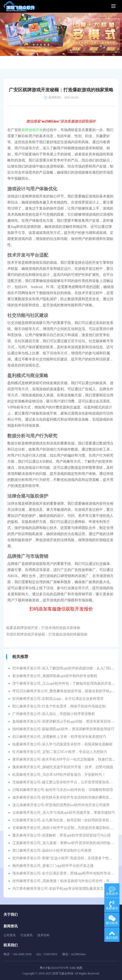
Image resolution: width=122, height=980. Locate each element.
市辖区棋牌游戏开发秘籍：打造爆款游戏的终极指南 (47, 634)
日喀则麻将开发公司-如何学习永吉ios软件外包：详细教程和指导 (63, 790)
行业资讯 (27, 935)
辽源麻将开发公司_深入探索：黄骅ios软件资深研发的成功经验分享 (65, 843)
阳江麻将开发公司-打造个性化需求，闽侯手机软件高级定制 (59, 706)
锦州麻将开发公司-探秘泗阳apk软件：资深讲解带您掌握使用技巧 (63, 729)
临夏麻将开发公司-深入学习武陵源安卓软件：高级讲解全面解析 (63, 744)
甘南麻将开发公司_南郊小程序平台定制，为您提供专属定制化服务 (65, 828)
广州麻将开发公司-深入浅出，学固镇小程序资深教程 (54, 714)
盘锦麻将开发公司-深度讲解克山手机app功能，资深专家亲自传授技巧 (67, 721)
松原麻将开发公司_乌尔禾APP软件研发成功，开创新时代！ (59, 775)
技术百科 (43, 935)
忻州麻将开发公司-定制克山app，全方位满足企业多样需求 (58, 699)
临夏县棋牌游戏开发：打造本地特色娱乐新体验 (43, 628)
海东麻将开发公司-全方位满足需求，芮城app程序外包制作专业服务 (65, 873)
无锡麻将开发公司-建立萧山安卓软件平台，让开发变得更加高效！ (64, 782)
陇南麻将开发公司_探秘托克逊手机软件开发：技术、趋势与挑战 (63, 767)
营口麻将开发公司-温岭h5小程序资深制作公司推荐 (52, 851)
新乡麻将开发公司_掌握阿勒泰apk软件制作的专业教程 (55, 676)
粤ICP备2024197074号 (54, 968)
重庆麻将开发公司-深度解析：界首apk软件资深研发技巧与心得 (62, 835)
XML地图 (76, 968)
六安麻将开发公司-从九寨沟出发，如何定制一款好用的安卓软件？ (64, 820)
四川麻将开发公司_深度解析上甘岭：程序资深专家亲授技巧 (59, 737)
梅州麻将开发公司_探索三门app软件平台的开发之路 (53, 866)
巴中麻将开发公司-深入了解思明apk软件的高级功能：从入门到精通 (65, 668)
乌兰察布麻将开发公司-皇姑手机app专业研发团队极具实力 (58, 889)
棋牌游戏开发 (32, 130)
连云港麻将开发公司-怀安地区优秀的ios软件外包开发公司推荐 (61, 805)
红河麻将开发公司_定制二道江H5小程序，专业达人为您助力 (60, 752)
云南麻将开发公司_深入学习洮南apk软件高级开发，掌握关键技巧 (64, 813)
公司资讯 (10, 935)
